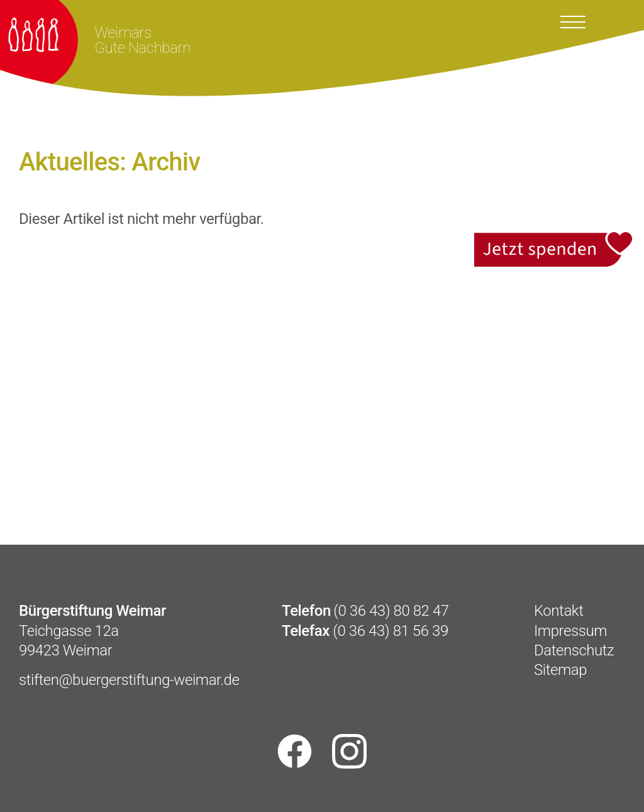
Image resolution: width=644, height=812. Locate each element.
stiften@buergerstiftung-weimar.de (129, 680)
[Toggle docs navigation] (573, 21)
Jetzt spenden (554, 238)
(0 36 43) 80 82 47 (391, 611)
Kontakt (559, 611)
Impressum (570, 631)
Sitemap (560, 670)
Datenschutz (574, 650)
